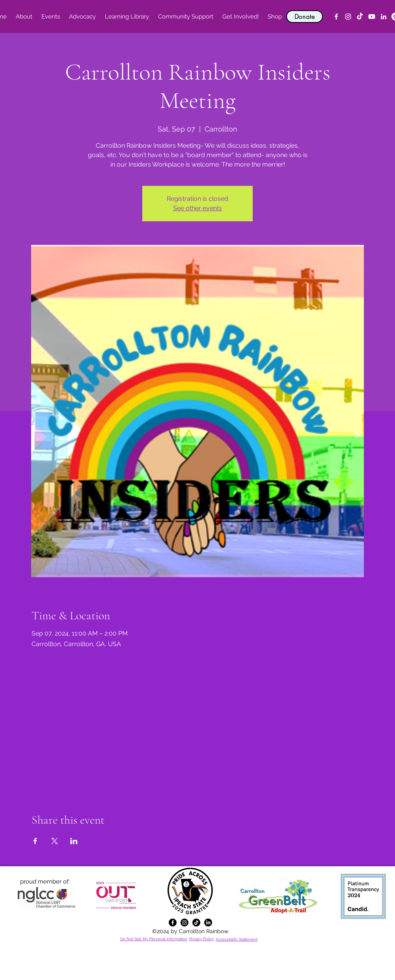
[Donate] (305, 17)
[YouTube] (372, 17)
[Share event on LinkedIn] (74, 841)
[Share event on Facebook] (35, 841)
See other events (197, 208)
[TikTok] (360, 17)
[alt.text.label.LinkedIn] (384, 17)
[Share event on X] (55, 841)
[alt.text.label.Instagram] (348, 17)
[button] (24, 17)
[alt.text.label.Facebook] (336, 17)
